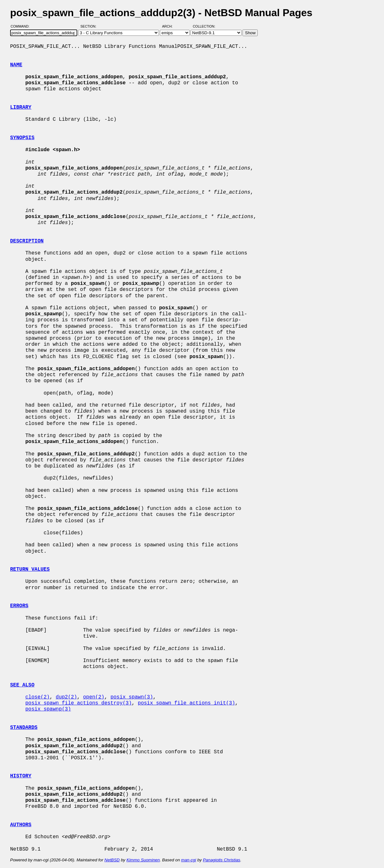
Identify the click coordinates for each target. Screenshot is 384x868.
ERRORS (19, 606)
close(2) (38, 697)
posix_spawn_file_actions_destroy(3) (79, 703)
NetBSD (112, 860)
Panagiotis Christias (222, 860)
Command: (22, 26)
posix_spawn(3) (132, 697)
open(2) (94, 697)
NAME (16, 65)
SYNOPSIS (22, 138)
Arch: (170, 26)
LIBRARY (21, 107)
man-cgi (189, 860)
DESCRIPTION (27, 241)
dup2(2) (66, 697)
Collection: (204, 26)
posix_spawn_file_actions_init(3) (186, 703)
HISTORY (21, 776)
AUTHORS (21, 825)
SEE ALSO (22, 685)
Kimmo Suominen (143, 860)
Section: (90, 26)
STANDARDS (24, 728)
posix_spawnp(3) (48, 709)
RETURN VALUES (30, 569)
